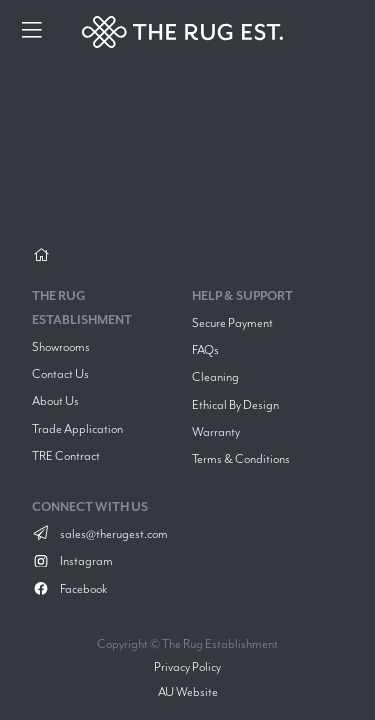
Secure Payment (232, 322)
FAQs (205, 349)
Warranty (216, 431)
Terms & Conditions (241, 458)
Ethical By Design (235, 404)
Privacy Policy (187, 666)
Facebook (69, 588)
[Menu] (32, 32)
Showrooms (61, 346)
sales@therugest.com (100, 533)
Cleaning (215, 376)
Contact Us (60, 373)
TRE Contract (66, 455)
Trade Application (77, 428)
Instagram (72, 560)
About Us (55, 400)
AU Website (188, 691)
